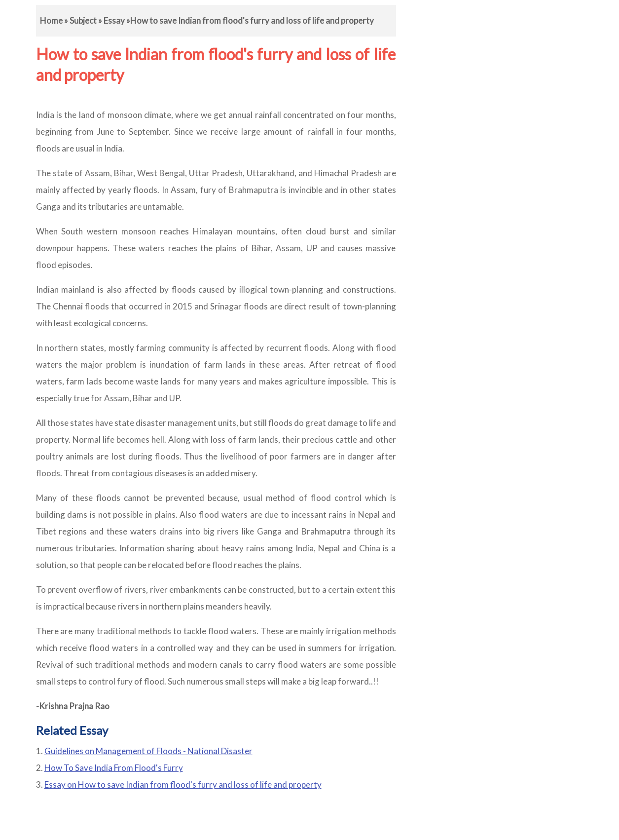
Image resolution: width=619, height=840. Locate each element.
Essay (114, 20)
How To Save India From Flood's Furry (114, 768)
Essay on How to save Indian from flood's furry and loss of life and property (183, 784)
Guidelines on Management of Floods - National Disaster (148, 751)
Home (51, 20)
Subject (83, 20)
